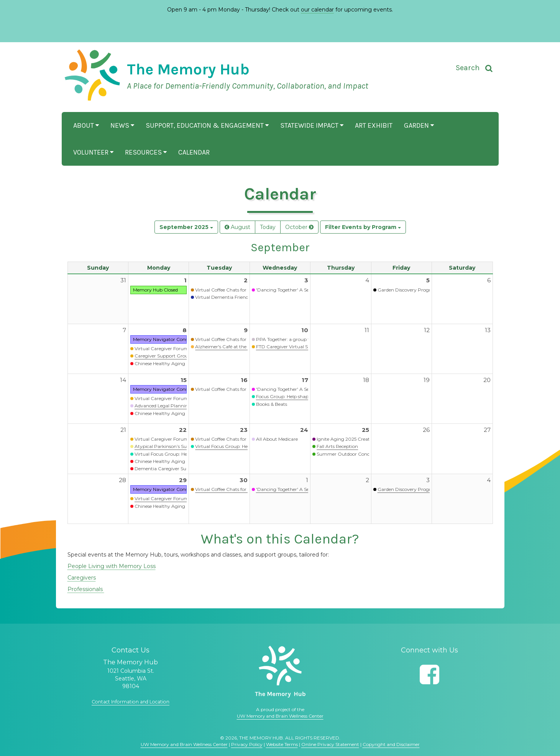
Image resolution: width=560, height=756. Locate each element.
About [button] (86, 125)
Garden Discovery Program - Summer (420, 290)
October (299, 227)
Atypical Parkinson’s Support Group (175, 446)
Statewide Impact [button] (312, 125)
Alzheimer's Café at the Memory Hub (236, 347)
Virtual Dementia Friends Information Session (245, 297)
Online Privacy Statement (330, 744)
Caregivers (82, 578)
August (237, 227)
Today (268, 227)
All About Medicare (277, 439)
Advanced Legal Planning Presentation (178, 406)
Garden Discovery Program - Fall (414, 489)
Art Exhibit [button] (374, 125)
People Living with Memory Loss (112, 566)
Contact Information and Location (131, 702)
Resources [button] (146, 152)
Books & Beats (272, 404)
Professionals (86, 589)
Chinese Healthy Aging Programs (172, 363)
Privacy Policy (247, 744)
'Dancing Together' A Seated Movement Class (306, 290)
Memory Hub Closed (155, 290)
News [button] (122, 125)
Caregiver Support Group (163, 356)
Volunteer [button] (93, 152)
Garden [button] (419, 125)
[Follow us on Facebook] (429, 674)
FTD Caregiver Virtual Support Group (298, 347)
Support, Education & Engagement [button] (207, 125)
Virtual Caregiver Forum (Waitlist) (172, 348)
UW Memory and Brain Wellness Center (280, 716)
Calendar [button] (194, 152)
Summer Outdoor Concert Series (353, 454)
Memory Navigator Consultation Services (178, 339)
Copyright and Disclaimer (391, 744)
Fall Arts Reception (337, 446)
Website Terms (282, 744)
